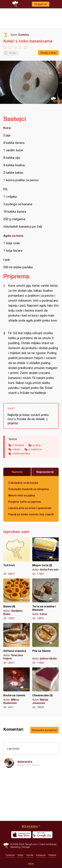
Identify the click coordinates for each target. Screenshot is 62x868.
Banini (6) (17, 599)
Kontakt (26, 847)
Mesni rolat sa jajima (22, 495)
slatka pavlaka (21, 453)
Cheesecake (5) (45, 688)
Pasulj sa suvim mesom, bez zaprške (31, 514)
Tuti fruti (17, 556)
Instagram (41, 855)
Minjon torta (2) (45, 556)
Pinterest (52, 855)
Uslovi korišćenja (48, 844)
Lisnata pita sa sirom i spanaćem (30, 508)
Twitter (20, 855)
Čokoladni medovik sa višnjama (28, 489)
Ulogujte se (41, 4)
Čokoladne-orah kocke (23, 483)
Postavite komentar (44, 730)
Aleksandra (25, 762)
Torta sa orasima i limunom (45, 599)
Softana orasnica (17, 644)
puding (37, 445)
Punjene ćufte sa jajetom (25, 502)
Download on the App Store (21, 835)
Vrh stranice (30, 826)
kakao (17, 449)
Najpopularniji (45, 472)
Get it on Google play (42, 835)
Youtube (30, 855)
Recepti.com (6, 846)
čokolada (18, 445)
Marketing (15, 847)
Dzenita (24, 35)
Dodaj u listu (48, 53)
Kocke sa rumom (17, 688)
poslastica (35, 449)
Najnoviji (17, 472)
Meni (31, 864)
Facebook (10, 855)
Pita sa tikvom (45, 644)
